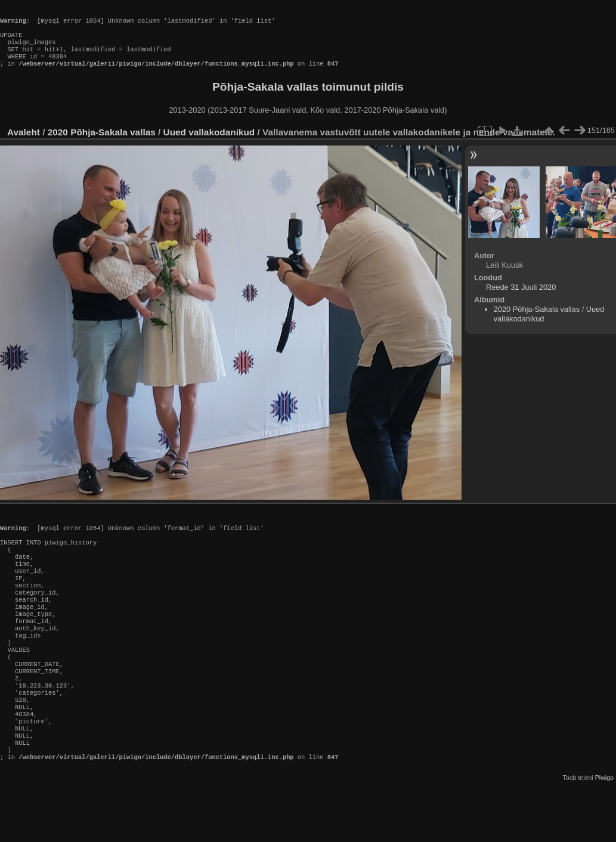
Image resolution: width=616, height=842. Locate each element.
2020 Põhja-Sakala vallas (102, 144)
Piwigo (604, 832)
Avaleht (24, 144)
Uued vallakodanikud (209, 144)
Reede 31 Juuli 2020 (521, 299)
